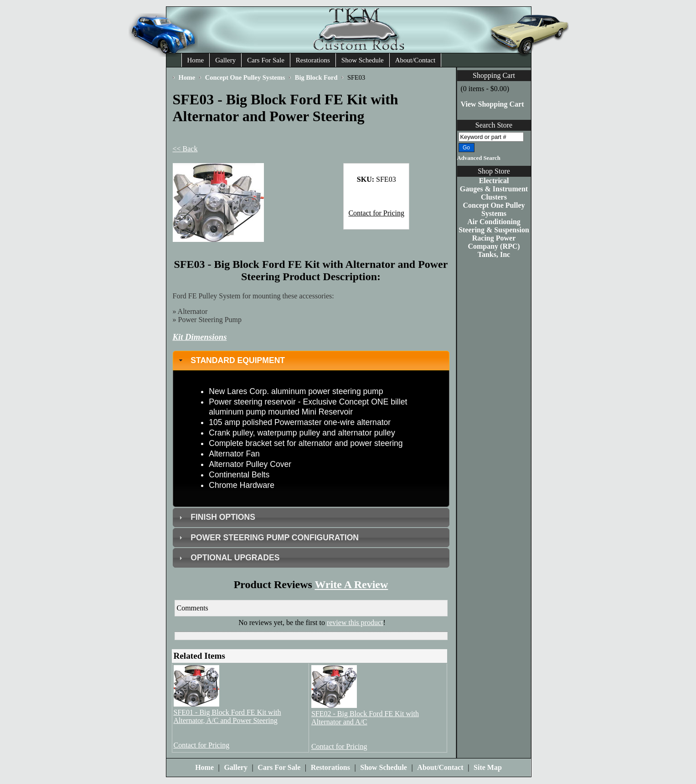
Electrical (494, 181)
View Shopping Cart (492, 104)
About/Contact (415, 60)
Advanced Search (479, 158)
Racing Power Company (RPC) (494, 242)
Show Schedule (363, 60)
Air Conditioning (494, 222)
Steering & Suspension (494, 230)
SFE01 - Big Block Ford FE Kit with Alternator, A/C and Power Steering (227, 716)
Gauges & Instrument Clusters (494, 193)
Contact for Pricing (376, 213)
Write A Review (351, 584)
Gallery (225, 60)
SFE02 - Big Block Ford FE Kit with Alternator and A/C (365, 718)
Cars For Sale (266, 60)
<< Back (185, 149)
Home (196, 60)
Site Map (488, 767)
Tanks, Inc (494, 254)
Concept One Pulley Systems (494, 209)
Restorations (313, 60)
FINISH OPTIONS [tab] (216, 517)
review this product (355, 623)
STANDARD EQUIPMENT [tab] (231, 360)
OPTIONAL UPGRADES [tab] (228, 558)
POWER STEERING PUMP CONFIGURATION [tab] (268, 538)
